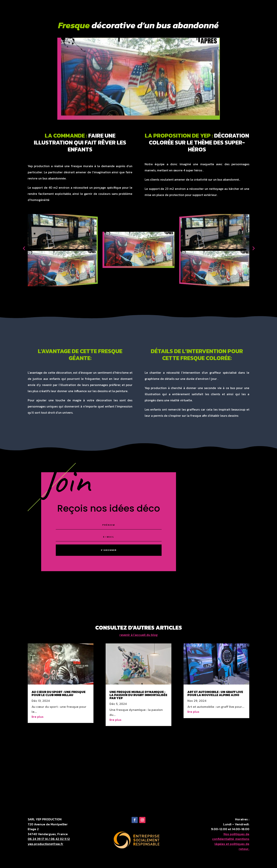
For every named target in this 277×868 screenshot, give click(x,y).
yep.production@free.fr (45, 844)
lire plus (38, 717)
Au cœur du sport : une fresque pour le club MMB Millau (59, 693)
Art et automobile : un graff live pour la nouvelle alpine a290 (215, 693)
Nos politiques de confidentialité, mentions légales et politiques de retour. (231, 841)
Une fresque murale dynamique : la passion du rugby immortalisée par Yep (138, 695)
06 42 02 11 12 (60, 839)
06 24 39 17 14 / (39, 839)
